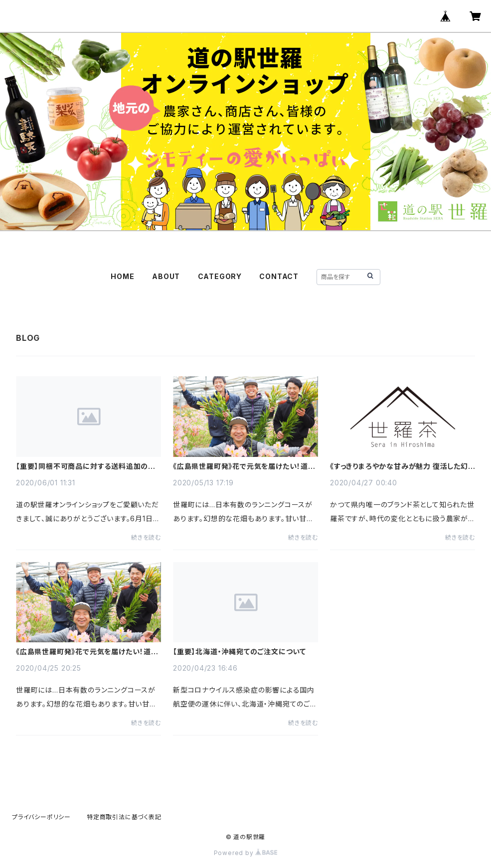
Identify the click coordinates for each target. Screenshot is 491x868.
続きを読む (146, 537)
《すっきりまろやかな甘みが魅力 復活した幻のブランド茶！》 (399, 466)
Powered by (246, 853)
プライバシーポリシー (41, 817)
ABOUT (166, 276)
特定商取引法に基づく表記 (124, 817)
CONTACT (279, 276)
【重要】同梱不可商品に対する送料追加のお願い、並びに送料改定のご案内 (86, 466)
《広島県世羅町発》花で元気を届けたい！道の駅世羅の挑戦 (244, 466)
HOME (122, 276)
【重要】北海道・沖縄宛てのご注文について (240, 652)
